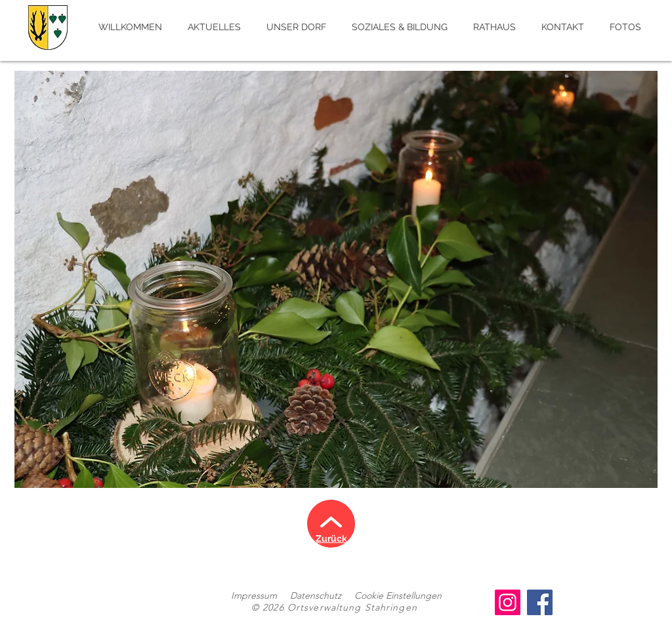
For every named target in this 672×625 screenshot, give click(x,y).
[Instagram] (508, 602)
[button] (336, 279)
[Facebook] (540, 602)
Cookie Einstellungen (398, 595)
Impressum (254, 595)
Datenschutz (316, 595)
